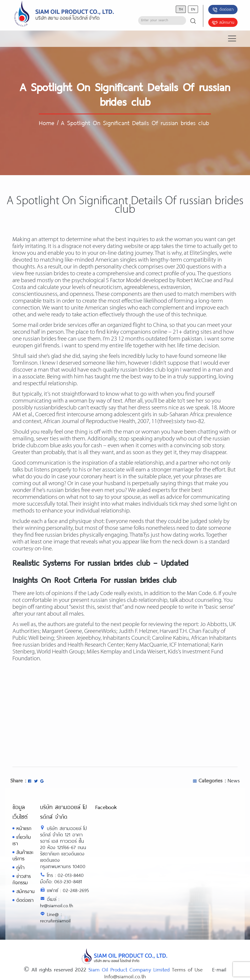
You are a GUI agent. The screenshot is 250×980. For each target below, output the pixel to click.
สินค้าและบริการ (23, 855)
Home (47, 123)
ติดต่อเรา (223, 10)
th (181, 9)
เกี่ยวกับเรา (22, 840)
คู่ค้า (20, 867)
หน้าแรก (24, 828)
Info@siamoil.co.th (125, 976)
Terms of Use (187, 969)
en (193, 9)
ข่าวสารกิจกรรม (22, 879)
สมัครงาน (223, 23)
